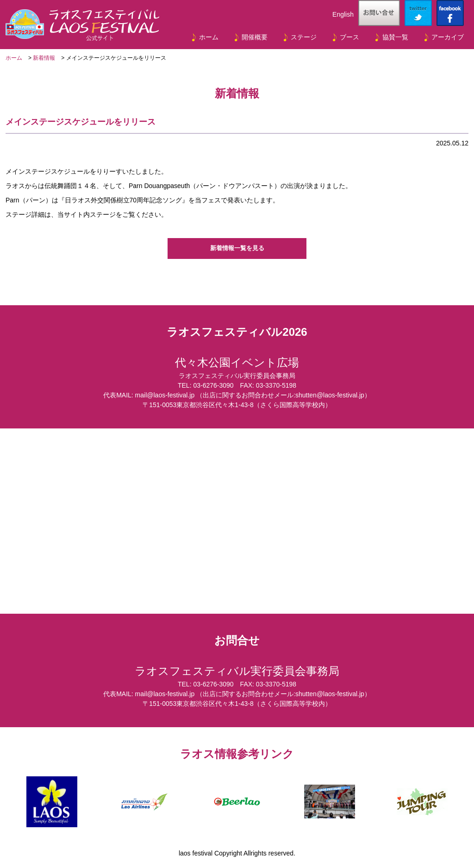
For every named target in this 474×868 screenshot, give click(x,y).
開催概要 (255, 37)
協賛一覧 (395, 37)
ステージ (304, 37)
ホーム (209, 37)
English (343, 14)
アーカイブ (448, 37)
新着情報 (44, 58)
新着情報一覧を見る (237, 248)
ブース (349, 37)
